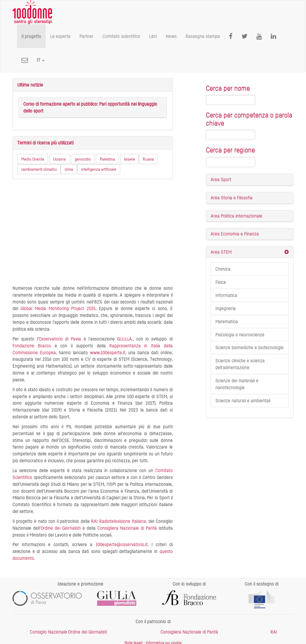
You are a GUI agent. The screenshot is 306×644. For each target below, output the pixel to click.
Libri (153, 36)
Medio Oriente (33, 159)
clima (69, 169)
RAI (274, 632)
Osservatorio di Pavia (60, 339)
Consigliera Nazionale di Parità (127, 528)
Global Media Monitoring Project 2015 (58, 308)
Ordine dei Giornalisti (61, 528)
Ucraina (59, 159)
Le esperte (60, 36)
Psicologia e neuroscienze (240, 335)
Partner (87, 36)
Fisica (221, 282)
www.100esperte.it (108, 352)
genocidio (83, 159)
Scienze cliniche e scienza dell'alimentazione (240, 364)
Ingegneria (226, 308)
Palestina (107, 159)
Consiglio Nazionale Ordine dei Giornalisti (68, 632)
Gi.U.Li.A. (125, 339)
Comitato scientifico (121, 36)
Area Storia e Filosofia (232, 198)
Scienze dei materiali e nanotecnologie (237, 384)
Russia (148, 159)
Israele (130, 159)
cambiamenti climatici (39, 169)
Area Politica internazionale (237, 216)
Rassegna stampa (203, 36)
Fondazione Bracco (32, 346)
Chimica (223, 269)
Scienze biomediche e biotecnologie (250, 347)
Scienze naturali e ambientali (243, 400)
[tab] (250, 180)
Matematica (227, 321)
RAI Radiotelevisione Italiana (118, 521)
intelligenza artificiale (99, 169)
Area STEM (221, 252)
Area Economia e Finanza (235, 234)
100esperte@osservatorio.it (122, 544)
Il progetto (31, 36)
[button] (41, 60)
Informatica (226, 295)
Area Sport (221, 179)
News (171, 36)
